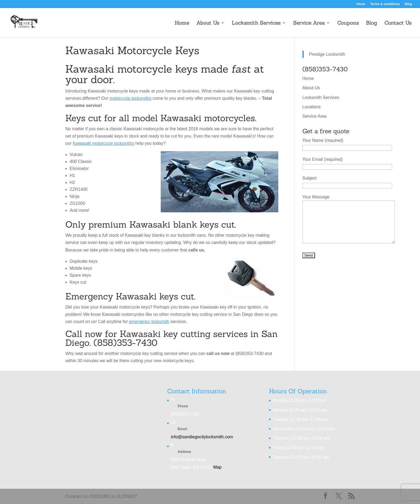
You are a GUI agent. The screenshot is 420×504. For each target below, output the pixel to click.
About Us (208, 23)
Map (217, 467)
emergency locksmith (149, 322)
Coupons (348, 23)
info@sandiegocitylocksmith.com (202, 437)
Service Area (309, 23)
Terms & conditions (385, 4)
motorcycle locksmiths (130, 98)
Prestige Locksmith (327, 54)
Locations (312, 107)
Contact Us (398, 23)
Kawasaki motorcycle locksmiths (104, 143)
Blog (408, 4)
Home (361, 4)
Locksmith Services (256, 23)
